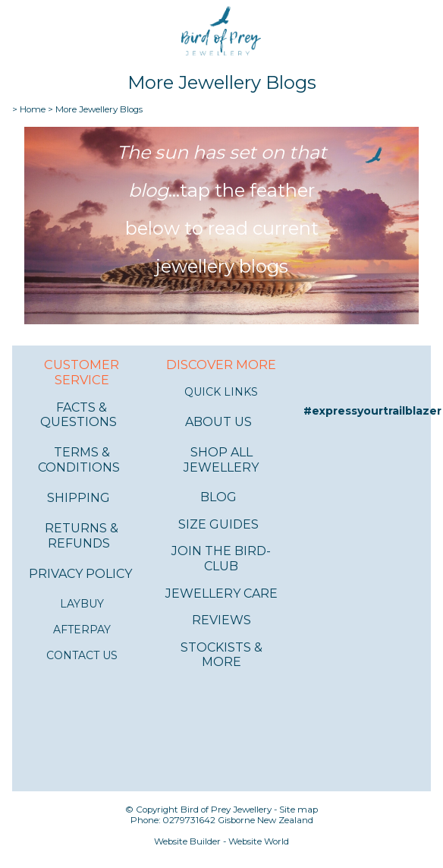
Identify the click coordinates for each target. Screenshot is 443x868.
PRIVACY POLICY (80, 574)
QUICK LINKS (221, 392)
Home (33, 109)
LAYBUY (82, 604)
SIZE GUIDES (218, 524)
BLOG (218, 497)
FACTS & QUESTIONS (79, 415)
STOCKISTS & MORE (221, 655)
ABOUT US (218, 422)
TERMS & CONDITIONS (79, 460)
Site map (298, 810)
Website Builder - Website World (221, 841)
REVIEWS (221, 620)
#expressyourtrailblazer (372, 411)
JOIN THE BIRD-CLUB (221, 559)
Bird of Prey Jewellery (226, 810)
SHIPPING (79, 498)
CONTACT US (82, 655)
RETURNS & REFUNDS (82, 536)
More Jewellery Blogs (99, 109)
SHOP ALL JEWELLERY (221, 460)
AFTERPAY (82, 630)
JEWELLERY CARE (221, 593)
